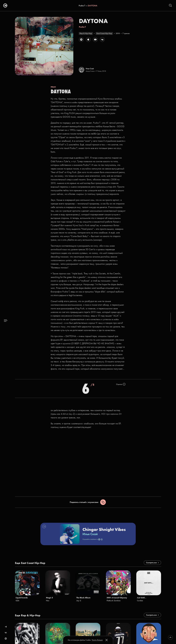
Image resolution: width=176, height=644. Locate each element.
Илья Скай (90, 69)
